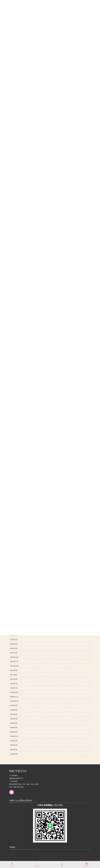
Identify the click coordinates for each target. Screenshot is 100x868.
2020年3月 (14, 723)
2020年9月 (14, 706)
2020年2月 (14, 728)
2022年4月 (14, 640)
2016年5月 (14, 750)
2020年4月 (14, 719)
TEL (62, 865)
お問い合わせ (87, 865)
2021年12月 (14, 657)
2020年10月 (14, 701)
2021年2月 (14, 684)
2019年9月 (14, 732)
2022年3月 (14, 644)
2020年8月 (14, 710)
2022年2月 (14, 648)
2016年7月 (14, 745)
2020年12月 (14, 692)
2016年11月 (14, 736)
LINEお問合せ (37, 865)
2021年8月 (14, 675)
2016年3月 (14, 754)
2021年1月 (14, 688)
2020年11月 (14, 697)
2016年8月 (14, 741)
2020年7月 (14, 714)
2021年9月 (14, 670)
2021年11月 (14, 662)
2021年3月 (14, 679)
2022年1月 (14, 653)
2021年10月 (14, 666)
